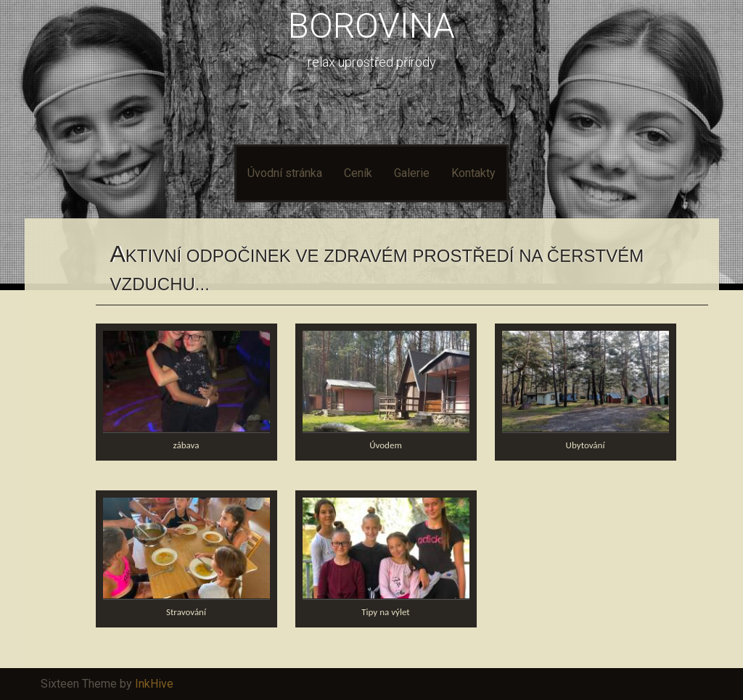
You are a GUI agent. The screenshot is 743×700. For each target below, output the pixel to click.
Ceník (358, 173)
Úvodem (386, 445)
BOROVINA (371, 26)
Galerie (412, 173)
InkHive (154, 684)
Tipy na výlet (385, 612)
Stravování (186, 612)
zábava (186, 445)
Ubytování (586, 445)
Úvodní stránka (285, 173)
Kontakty (473, 173)
